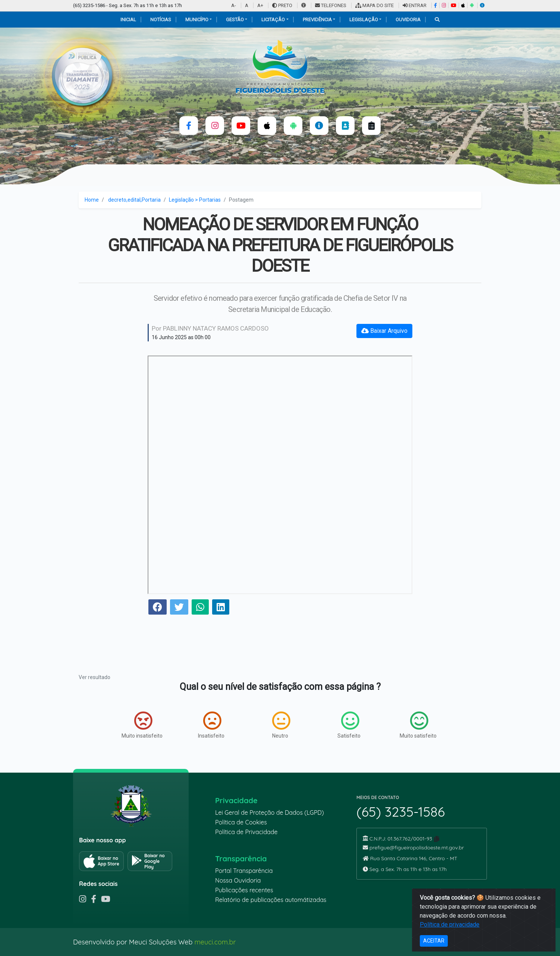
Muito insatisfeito (142, 725)
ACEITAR (434, 941)
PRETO (282, 5)
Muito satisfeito (418, 725)
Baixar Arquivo (384, 331)
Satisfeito (349, 725)
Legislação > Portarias (195, 200)
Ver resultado (95, 677)
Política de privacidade (450, 925)
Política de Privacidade (246, 832)
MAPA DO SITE (375, 5)
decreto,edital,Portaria (134, 200)
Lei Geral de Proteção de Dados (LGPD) (270, 813)
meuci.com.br (215, 942)
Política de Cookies (241, 822)
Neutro (281, 725)
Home (92, 200)
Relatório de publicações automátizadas (271, 900)
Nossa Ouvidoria (238, 880)
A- (234, 5)
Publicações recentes (244, 890)
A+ (260, 5)
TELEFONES (331, 5)
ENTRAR (415, 5)
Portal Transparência (244, 871)
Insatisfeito (211, 725)
